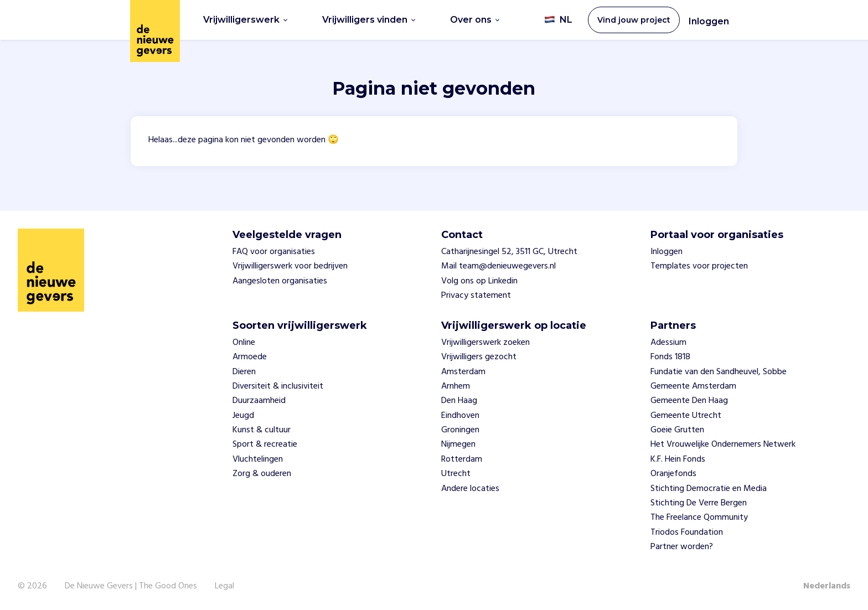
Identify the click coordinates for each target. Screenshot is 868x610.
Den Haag (459, 401)
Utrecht (456, 474)
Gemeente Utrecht (686, 416)
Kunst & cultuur (262, 430)
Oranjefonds (673, 474)
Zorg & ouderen (262, 474)
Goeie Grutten (677, 430)
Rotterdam (462, 459)
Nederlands (827, 586)
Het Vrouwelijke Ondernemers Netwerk (723, 444)
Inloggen (709, 21)
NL (558, 20)
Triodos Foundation (687, 533)
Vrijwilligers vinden (369, 20)
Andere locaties (470, 489)
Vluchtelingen (258, 459)
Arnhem (456, 386)
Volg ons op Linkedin (479, 281)
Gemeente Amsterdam (693, 386)
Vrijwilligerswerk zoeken (485, 343)
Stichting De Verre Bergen (699, 503)
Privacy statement (476, 296)
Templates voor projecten (699, 266)
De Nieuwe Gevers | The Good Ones (131, 586)
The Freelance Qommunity (699, 518)
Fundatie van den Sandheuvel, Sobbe (719, 372)
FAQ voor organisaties (274, 252)
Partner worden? (682, 547)
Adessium (668, 343)
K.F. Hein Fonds (678, 459)
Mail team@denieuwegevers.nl (498, 266)
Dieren (244, 372)
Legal (224, 586)
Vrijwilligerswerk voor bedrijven (290, 266)
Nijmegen (458, 444)
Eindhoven (460, 416)
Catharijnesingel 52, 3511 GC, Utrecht (509, 252)
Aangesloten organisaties (280, 281)
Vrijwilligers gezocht (479, 357)
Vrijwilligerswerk (245, 20)
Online (244, 343)
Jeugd (243, 416)
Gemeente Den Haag (689, 401)
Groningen (460, 430)
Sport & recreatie (265, 444)
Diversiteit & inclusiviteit (278, 386)
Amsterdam (463, 372)
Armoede (250, 357)
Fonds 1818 (670, 357)
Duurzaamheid (259, 401)
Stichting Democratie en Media (709, 489)
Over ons (475, 20)
